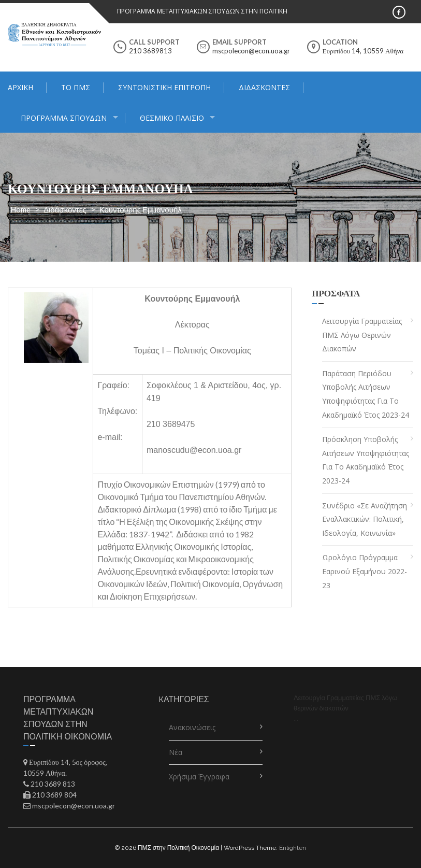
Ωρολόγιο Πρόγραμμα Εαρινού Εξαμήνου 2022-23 (365, 571)
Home (20, 209)
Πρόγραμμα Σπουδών (64, 118)
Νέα (176, 752)
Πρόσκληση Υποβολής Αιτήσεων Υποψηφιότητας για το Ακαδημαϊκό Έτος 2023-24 (366, 460)
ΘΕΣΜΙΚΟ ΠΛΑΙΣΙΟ (172, 118)
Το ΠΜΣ (76, 87)
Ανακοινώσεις (192, 727)
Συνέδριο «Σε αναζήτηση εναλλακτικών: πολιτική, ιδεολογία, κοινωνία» (365, 519)
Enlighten (293, 848)
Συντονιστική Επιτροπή (164, 87)
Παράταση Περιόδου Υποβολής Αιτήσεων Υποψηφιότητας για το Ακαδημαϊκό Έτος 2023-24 (366, 394)
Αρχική (20, 87)
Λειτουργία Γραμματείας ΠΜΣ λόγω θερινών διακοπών (362, 335)
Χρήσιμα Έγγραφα (199, 777)
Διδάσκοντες (264, 87)
